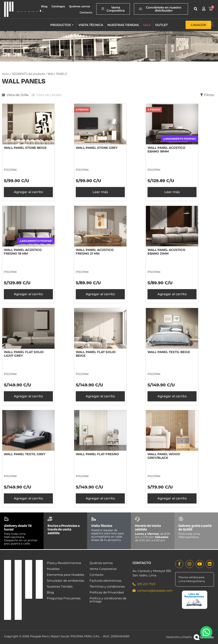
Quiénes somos (80, 6)
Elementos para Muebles (65, 575)
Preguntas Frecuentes (64, 598)
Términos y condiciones (107, 586)
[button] (196, 9)
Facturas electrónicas (105, 581)
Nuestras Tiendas (60, 586)
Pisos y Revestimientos (64, 563)
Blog (44, 6)
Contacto (86, 12)
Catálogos (58, 6)
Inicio (6, 74)
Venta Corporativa (103, 569)
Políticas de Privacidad (107, 592)
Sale (147, 25)
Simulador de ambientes (65, 581)
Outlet (161, 25)
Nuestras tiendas (123, 25)
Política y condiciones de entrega (108, 600)
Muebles (53, 569)
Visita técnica (91, 25)
